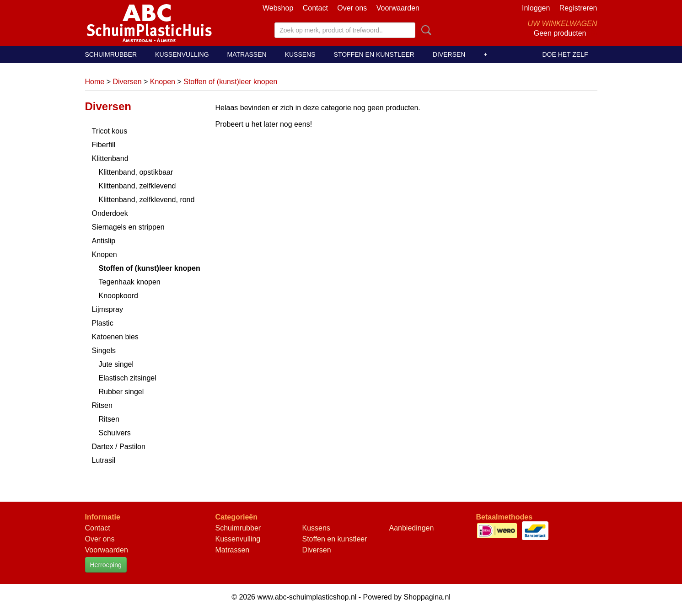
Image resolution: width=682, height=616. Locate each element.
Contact (315, 8)
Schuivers (115, 433)
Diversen (449, 54)
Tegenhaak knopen (130, 282)
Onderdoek (110, 213)
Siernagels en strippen (128, 227)
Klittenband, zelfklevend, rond (147, 200)
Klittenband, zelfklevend (137, 186)
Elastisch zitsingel (128, 378)
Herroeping (106, 565)
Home (95, 82)
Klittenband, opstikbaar (136, 172)
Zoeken (424, 30)
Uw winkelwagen (562, 24)
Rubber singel (121, 392)
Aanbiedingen (412, 528)
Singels (104, 351)
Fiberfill (104, 145)
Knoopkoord (118, 296)
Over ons (352, 8)
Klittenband (110, 158)
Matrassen (247, 54)
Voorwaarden (398, 8)
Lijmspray (107, 309)
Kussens (300, 54)
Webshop (278, 8)
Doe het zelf (565, 54)
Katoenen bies (115, 337)
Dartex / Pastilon (119, 447)
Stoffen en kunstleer (374, 54)
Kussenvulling (182, 54)
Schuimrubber (111, 54)
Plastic (103, 323)
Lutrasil (104, 460)
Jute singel (116, 364)
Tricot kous (110, 131)
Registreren (578, 8)
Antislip (104, 241)
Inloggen (536, 8)
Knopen (163, 82)
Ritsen (102, 405)
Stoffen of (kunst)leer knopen (230, 82)
